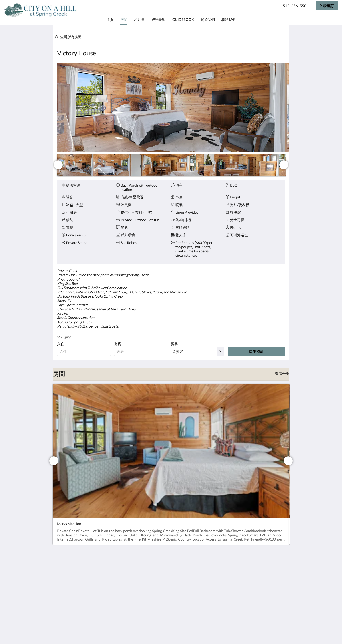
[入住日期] (84, 351)
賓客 (176, 344)
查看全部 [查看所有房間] (282, 373)
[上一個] (58, 165)
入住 (61, 344)
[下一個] (284, 165)
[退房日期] (142, 351)
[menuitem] (110, 20)
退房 (119, 344)
